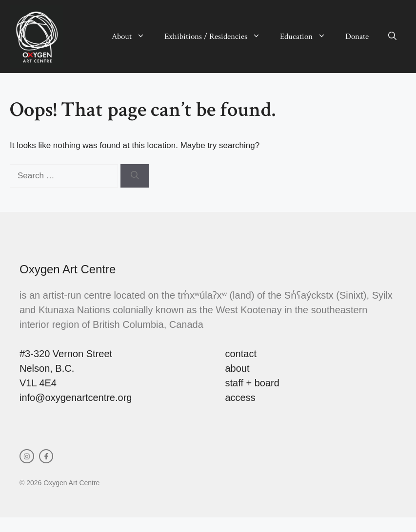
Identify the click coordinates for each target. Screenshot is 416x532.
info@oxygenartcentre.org (76, 398)
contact (241, 354)
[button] (392, 37)
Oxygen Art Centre (68, 269)
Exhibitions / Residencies (217, 37)
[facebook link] (46, 456)
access (240, 398)
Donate (357, 37)
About (133, 37)
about (238, 368)
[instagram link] (27, 456)
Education (308, 37)
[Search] (135, 176)
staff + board (252, 383)
